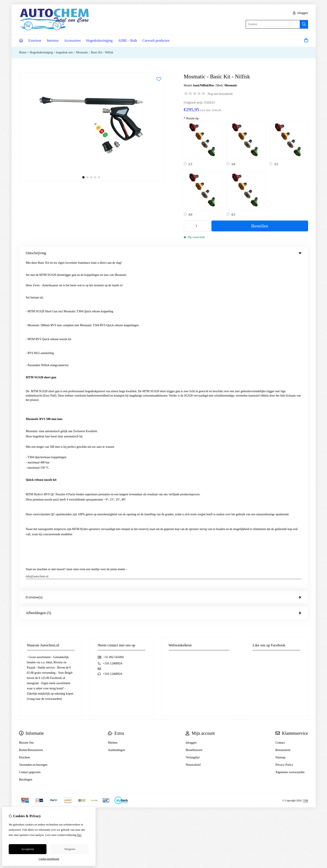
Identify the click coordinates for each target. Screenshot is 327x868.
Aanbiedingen (117, 421)
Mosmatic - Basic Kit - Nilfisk (95, 52)
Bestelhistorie (194, 421)
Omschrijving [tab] (164, 253)
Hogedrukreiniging (100, 40)
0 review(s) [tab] (164, 269)
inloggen (300, 13)
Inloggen (191, 414)
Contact (280, 414)
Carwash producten (156, 40)
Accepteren (27, 849)
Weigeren (70, 849)
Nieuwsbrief (193, 436)
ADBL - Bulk (127, 40)
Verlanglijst (193, 429)
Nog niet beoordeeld (220, 94)
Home (23, 52)
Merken (113, 414)
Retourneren (283, 421)
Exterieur (35, 40)
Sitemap (281, 429)
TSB (305, 472)
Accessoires (72, 40)
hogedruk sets (64, 52)
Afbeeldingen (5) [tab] (164, 284)
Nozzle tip (191, 118)
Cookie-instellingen (49, 859)
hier (79, 835)
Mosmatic (231, 85)
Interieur (53, 40)
